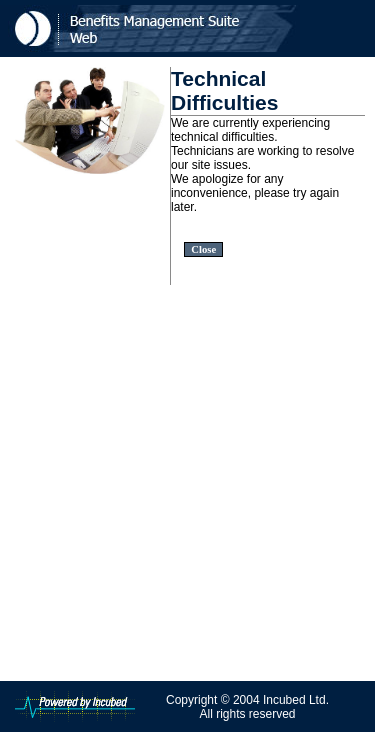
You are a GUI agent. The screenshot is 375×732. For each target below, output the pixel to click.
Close (203, 249)
